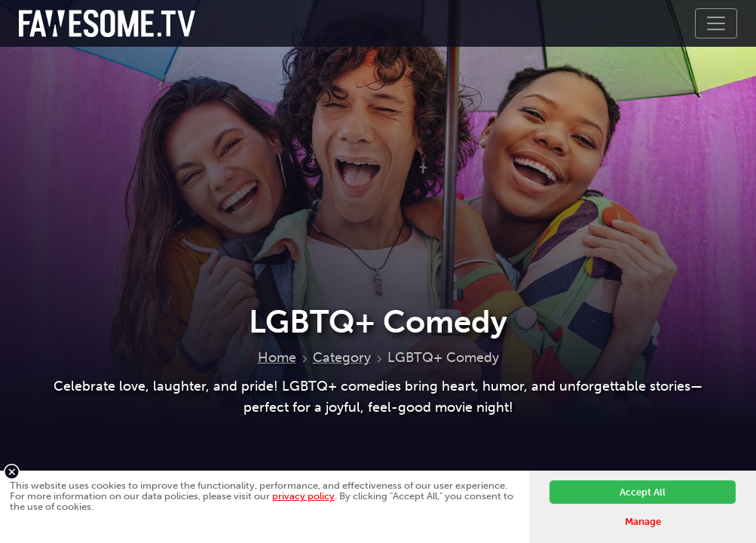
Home (277, 357)
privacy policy (303, 496)
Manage (643, 522)
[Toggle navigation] (716, 23)
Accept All (643, 492)
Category (342, 357)
